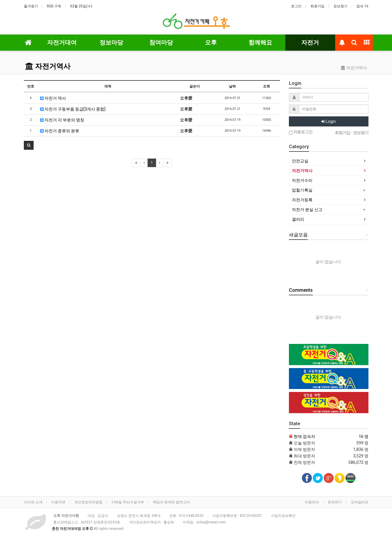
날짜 (232, 86)
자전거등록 (302, 200)
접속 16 (362, 6)
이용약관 (58, 502)
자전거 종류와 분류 (60, 131)
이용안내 (312, 502)
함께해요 (260, 42)
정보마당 (111, 42)
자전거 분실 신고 (307, 210)
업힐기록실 (302, 190)
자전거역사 (48, 66)
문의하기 (335, 502)
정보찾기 (340, 6)
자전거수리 (302, 180)
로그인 (296, 6)
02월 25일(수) (81, 6)
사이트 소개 (33, 502)
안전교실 (300, 161)
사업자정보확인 (283, 516)
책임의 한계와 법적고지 (171, 502)
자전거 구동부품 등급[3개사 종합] (73, 109)
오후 (211, 42)
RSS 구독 (54, 6)
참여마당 (161, 42)
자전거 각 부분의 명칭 (62, 120)
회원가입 (317, 6)
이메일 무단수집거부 (128, 502)
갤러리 (298, 219)
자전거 (310, 42)
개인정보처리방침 (88, 502)
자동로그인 (301, 132)
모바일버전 (360, 502)
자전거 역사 (53, 98)
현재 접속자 (304, 436)
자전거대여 (62, 42)
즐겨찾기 (31, 6)
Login (329, 121)
